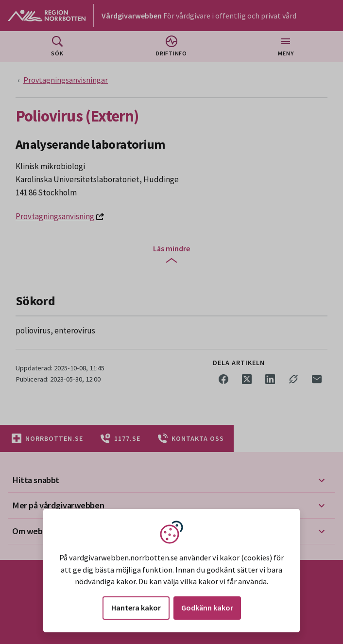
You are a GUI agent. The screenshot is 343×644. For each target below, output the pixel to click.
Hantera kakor (136, 608)
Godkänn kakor (207, 608)
